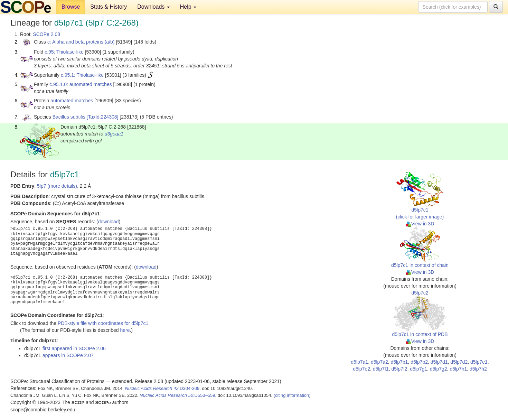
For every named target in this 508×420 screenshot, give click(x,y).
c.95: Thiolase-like (64, 52)
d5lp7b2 (419, 362)
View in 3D (420, 224)
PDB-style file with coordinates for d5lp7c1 (103, 323)
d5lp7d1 (439, 362)
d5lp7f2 (399, 369)
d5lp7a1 (359, 362)
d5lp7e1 (479, 362)
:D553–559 (177, 395)
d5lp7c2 (420, 293)
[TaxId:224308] (103, 117)
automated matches (72, 101)
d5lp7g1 (418, 369)
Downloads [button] (153, 7)
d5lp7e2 (361, 369)
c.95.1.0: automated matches (81, 84)
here (125, 330)
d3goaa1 (114, 134)
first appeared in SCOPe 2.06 (74, 348)
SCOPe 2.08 (46, 34)
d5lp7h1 (458, 369)
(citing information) (292, 395)
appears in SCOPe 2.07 (68, 355)
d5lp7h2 (478, 369)
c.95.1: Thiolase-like (82, 75)
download (109, 222)
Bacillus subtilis (69, 117)
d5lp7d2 (459, 362)
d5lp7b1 (399, 362)
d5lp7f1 (381, 369)
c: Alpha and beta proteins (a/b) (81, 42)
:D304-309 (162, 388)
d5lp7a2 (379, 362)
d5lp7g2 (439, 369)
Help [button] (188, 7)
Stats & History (109, 7)
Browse (71, 7)
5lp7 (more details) (57, 186)
